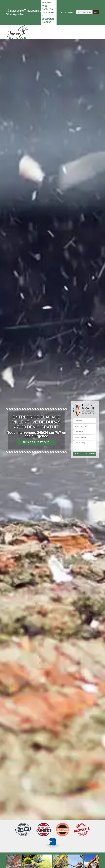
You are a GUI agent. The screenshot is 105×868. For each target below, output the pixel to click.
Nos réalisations (36, 442)
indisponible (13, 11)
